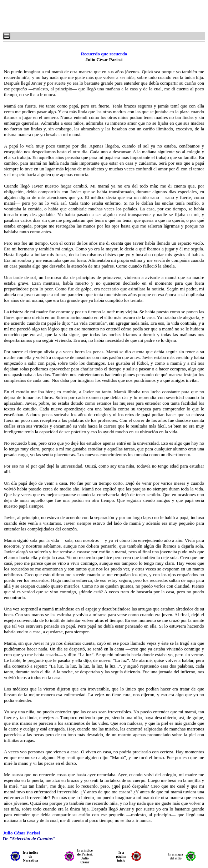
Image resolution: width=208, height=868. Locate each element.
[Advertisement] (89, 16)
